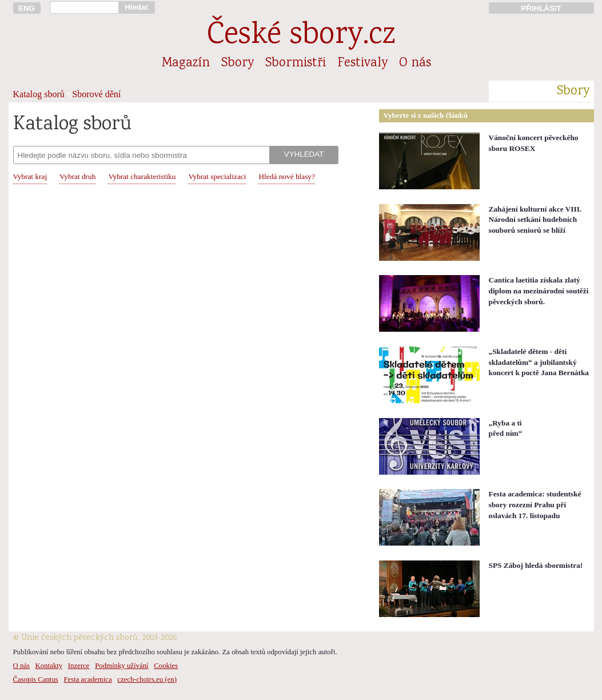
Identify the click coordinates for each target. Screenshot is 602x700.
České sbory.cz (301, 36)
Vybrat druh (77, 176)
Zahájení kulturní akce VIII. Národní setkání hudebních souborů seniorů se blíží (535, 220)
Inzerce (79, 666)
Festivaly (362, 63)
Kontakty (49, 666)
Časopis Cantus (36, 679)
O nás (415, 63)
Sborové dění (96, 94)
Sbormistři (296, 63)
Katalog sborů (39, 94)
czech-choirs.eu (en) (147, 679)
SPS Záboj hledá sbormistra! (536, 565)
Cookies (166, 666)
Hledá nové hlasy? (286, 176)
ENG (27, 8)
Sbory (238, 63)
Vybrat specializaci (217, 176)
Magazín (186, 63)
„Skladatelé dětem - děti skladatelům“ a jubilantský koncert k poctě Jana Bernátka (539, 362)
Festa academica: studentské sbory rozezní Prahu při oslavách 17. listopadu (535, 504)
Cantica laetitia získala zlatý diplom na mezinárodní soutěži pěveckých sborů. (539, 291)
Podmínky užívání (121, 666)
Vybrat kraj (30, 176)
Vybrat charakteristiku (142, 176)
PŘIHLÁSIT (541, 8)
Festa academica (87, 679)
